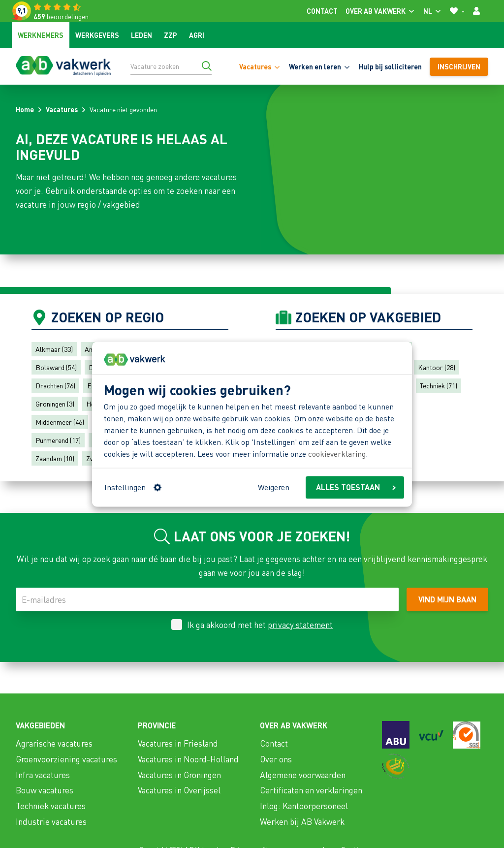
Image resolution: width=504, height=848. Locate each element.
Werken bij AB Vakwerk (302, 821)
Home (25, 109)
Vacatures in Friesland (178, 743)
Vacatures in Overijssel (179, 790)
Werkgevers (97, 35)
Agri (197, 35)
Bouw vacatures (45, 790)
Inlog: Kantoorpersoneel (304, 806)
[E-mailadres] (207, 599)
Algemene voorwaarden (303, 775)
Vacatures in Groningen (179, 775)
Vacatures (62, 109)
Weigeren (274, 487)
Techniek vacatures (51, 806)
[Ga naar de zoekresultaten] (207, 66)
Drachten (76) (55, 385)
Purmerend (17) (58, 440)
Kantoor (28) (437, 367)
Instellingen (133, 487)
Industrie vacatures (51, 821)
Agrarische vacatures (54, 743)
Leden (142, 35)
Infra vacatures (43, 775)
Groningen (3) (55, 404)
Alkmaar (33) (54, 349)
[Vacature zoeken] (171, 66)
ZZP (171, 35)
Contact (322, 11)
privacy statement (300, 625)
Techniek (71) (439, 385)
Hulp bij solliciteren (390, 66)
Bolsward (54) (56, 367)
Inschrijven (459, 66)
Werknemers (41, 35)
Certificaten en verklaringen (311, 790)
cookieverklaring (337, 454)
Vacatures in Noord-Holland (188, 759)
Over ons (276, 759)
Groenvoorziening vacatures (66, 759)
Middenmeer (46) (60, 422)
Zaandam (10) (55, 458)
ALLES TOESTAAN (356, 487)
